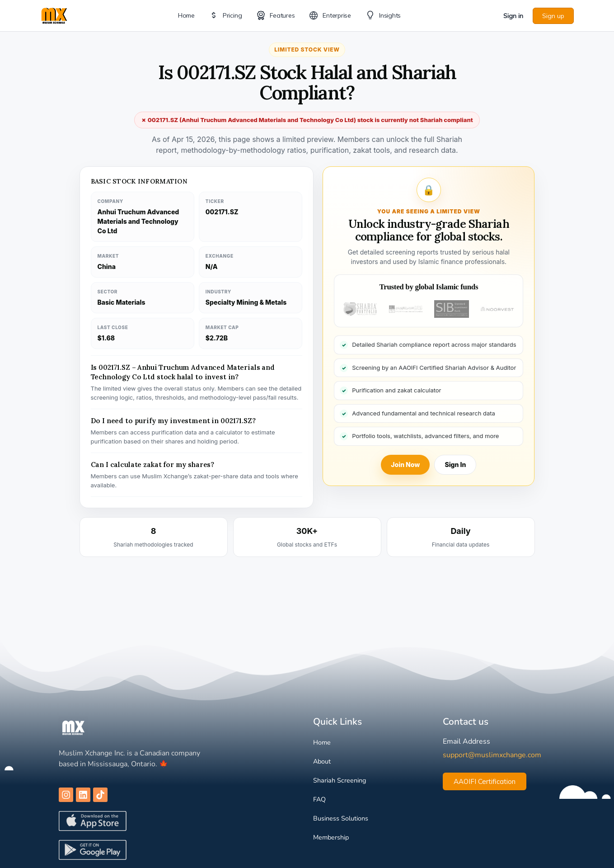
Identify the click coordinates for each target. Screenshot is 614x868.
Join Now (405, 465)
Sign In (455, 465)
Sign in (513, 16)
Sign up (553, 16)
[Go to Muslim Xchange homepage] (54, 15)
